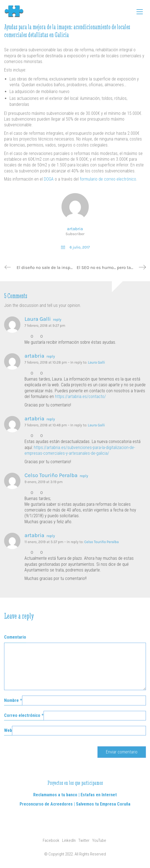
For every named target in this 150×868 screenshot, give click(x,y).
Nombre (13, 700)
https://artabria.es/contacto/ (80, 396)
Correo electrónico (24, 715)
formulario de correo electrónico (108, 179)
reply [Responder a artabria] (51, 357)
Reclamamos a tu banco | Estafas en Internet (75, 795)
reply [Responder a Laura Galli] (57, 320)
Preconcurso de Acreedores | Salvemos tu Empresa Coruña (75, 804)
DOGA (49, 179)
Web (8, 730)
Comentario (15, 637)
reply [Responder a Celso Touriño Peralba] (84, 476)
